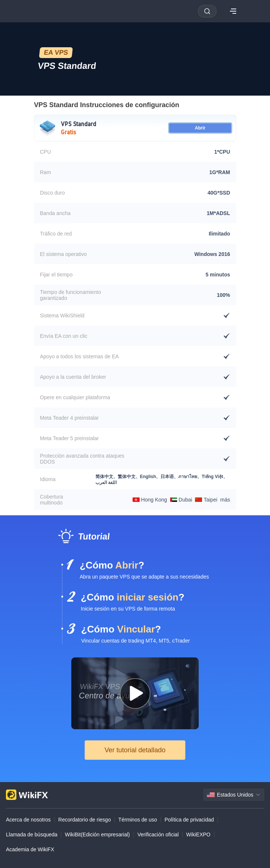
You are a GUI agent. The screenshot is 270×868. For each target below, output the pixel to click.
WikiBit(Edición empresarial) (97, 835)
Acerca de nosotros (28, 820)
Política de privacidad (189, 820)
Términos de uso (138, 820)
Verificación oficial (158, 835)
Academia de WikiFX (30, 849)
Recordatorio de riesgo (85, 820)
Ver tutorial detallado (135, 750)
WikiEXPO (198, 835)
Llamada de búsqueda (32, 835)
